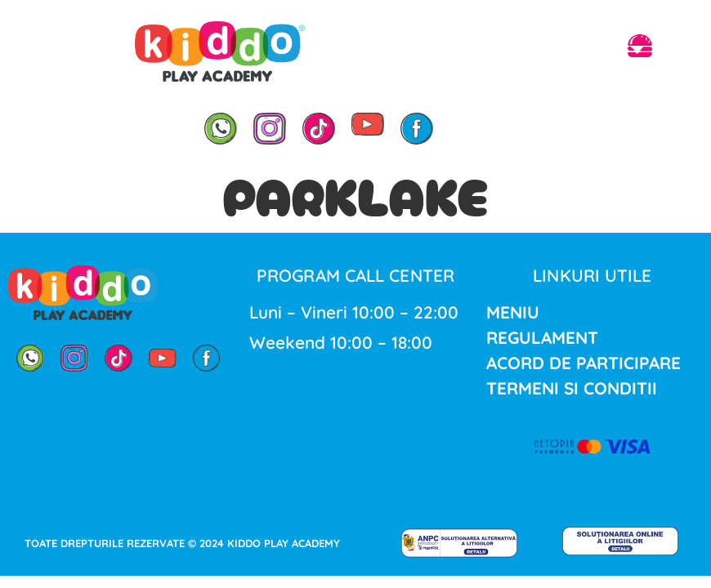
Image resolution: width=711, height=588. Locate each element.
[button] (640, 48)
